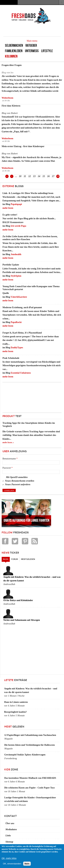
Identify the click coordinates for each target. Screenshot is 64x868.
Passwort (8, 468)
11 (25, 176)
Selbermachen (14, 45)
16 (48, 176)
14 (39, 176)
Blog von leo (8, 73)
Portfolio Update (11, 265)
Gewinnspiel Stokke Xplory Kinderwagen (25, 755)
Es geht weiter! (10, 215)
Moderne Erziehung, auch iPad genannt (22, 307)
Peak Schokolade (11, 358)
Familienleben (14, 51)
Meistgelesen (28, 559)
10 (20, 176)
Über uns (10, 823)
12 (30, 176)
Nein (27, 864)
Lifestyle (47, 51)
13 (34, 176)
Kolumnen (11, 56)
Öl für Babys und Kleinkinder (18, 600)
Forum (15, 559)
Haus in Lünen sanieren (16, 702)
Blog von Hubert (10, 113)
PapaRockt (16, 322)
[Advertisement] (17, 397)
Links (8, 836)
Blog (6, 559)
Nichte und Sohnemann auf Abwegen (22, 620)
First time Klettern (11, 106)
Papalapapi (16, 204)
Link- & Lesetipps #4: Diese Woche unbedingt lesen (28, 193)
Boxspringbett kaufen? (15, 712)
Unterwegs (32, 51)
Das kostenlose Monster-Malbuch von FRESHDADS (30, 778)
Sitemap (9, 842)
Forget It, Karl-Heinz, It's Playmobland (22, 333)
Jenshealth (16, 254)
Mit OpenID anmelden (17, 477)
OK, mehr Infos (9, 858)
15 (44, 176)
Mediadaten (11, 829)
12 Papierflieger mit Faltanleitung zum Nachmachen (30, 735)
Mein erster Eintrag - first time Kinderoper (23, 146)
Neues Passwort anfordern (18, 484)
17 (53, 176)
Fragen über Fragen (12, 65)
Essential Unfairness (21, 373)
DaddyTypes (17, 348)
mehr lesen (8, 208)
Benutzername (10, 459)
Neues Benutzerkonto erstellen (20, 481)
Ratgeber (31, 45)
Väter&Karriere (19, 297)
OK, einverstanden (12, 864)
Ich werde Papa (18, 226)
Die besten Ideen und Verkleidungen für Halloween (30, 745)
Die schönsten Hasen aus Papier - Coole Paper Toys (30, 788)
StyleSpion (16, 276)
